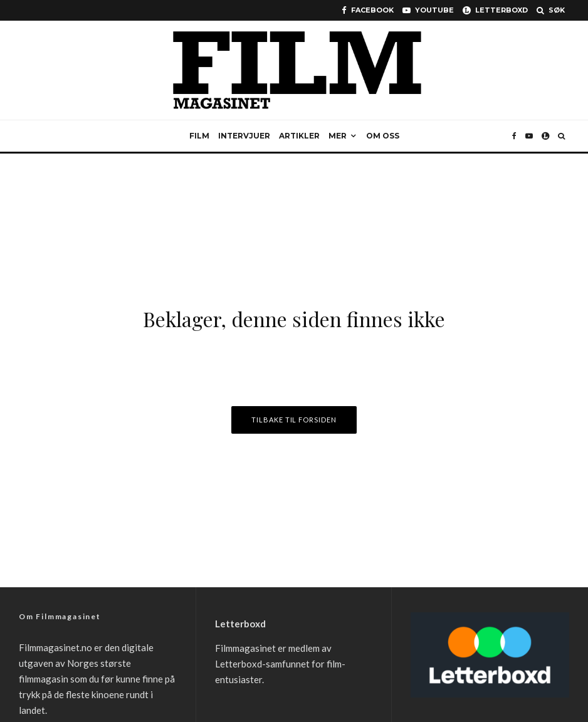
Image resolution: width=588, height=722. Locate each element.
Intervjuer (244, 136)
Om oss (383, 136)
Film (199, 136)
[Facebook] (368, 10)
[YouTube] (428, 10)
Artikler (299, 136)
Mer (338, 136)
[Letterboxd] (495, 10)
